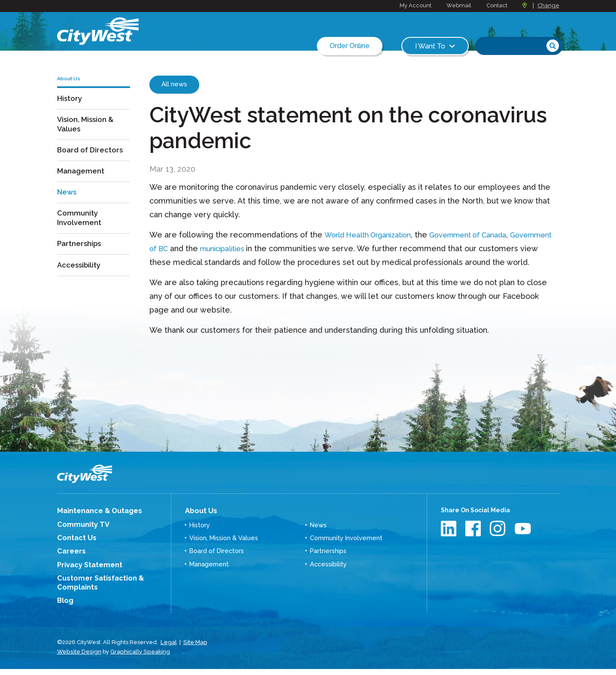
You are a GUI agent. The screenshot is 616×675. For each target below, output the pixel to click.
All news (174, 84)
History (70, 107)
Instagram (499, 542)
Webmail (459, 5)
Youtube (523, 542)
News (68, 200)
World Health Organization (373, 235)
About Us (199, 524)
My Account (416, 5)
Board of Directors (92, 159)
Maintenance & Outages (94, 524)
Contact (497, 5)
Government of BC (184, 248)
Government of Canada (484, 235)
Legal (168, 649)
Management (82, 180)
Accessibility (80, 273)
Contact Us (74, 550)
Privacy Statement (86, 575)
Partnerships (80, 252)
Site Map (194, 649)
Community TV (80, 537)
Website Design (78, 658)
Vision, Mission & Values (87, 133)
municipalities (278, 248)
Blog (64, 609)
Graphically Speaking (138, 658)
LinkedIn (450, 542)
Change (548, 5)
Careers (70, 562)
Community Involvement (80, 226)
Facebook (474, 542)
